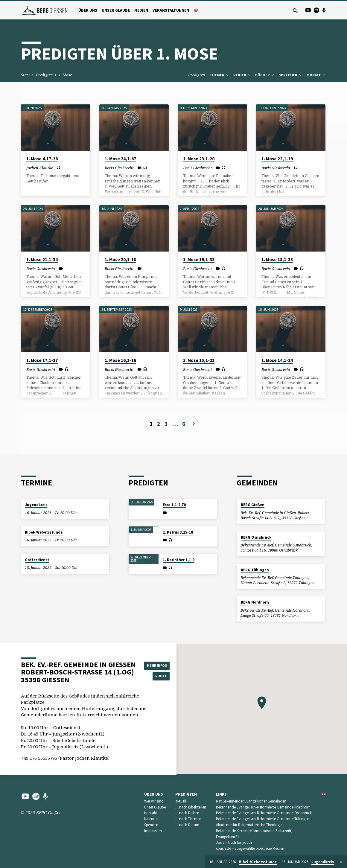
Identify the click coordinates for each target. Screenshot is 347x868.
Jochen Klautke (40, 168)
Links (221, 794)
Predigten (44, 75)
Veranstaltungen (171, 10)
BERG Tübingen (255, 570)
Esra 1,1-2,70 (174, 505)
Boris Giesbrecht (119, 168)
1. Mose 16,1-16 (120, 360)
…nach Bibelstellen (191, 807)
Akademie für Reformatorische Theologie (249, 825)
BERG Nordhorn (255, 602)
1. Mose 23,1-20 (199, 159)
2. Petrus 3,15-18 (178, 532)
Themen (220, 75)
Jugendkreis (36, 505)
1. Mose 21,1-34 (42, 259)
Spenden (151, 825)
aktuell (181, 801)
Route (159, 677)
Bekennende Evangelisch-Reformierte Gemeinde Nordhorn (263, 807)
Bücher (265, 75)
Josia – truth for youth (234, 842)
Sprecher (291, 75)
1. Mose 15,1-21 (199, 360)
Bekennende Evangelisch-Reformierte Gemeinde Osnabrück (264, 813)
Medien (141, 10)
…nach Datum (187, 825)
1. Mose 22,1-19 (277, 159)
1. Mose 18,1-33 (277, 259)
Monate (316, 75)
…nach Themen (188, 819)
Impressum (153, 831)
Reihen (242, 75)
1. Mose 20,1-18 (120, 259)
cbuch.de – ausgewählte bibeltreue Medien (250, 848)
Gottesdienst (37, 560)
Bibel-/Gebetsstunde (44, 532)
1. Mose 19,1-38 (199, 259)
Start (25, 75)
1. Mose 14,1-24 (277, 360)
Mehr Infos (159, 665)
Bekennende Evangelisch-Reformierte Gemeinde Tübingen (263, 819)
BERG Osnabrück (256, 537)
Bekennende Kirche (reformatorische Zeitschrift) (254, 831)
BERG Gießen (253, 505)
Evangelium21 (228, 837)
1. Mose (65, 75)
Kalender (151, 819)
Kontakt (151, 813)
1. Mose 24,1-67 (120, 159)
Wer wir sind (154, 801)
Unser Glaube (116, 10)
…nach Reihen (187, 813)
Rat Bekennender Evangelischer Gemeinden (251, 801)
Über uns (88, 10)
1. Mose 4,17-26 (42, 159)
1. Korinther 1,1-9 (179, 560)
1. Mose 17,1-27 (42, 360)
